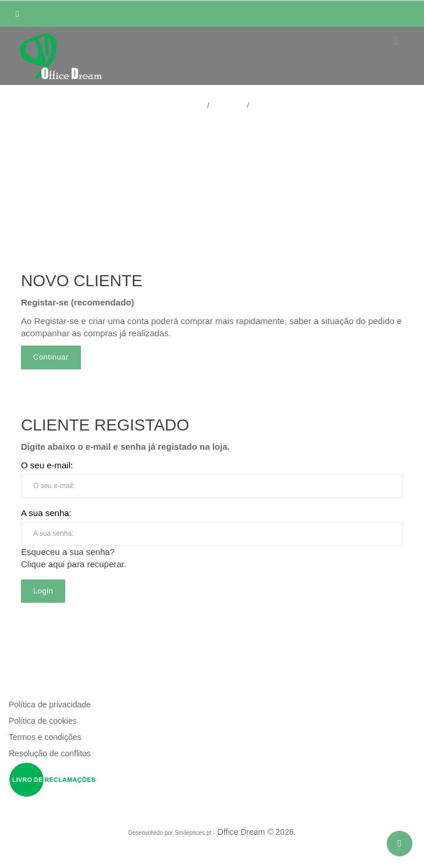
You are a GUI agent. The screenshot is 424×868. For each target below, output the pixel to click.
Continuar (51, 357)
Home (192, 105)
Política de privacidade (50, 705)
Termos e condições (45, 737)
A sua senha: (46, 513)
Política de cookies (43, 721)
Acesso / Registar (212, 134)
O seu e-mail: (47, 465)
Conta (230, 105)
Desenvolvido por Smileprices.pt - (172, 833)
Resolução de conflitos (50, 753)
